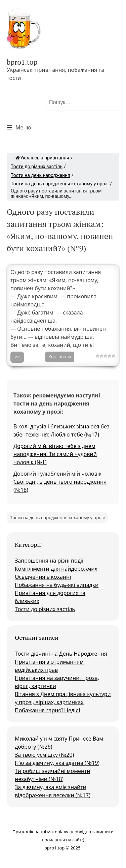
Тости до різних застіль (37, 167)
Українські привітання (42, 158)
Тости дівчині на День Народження (61, 654)
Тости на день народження (40, 175)
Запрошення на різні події (49, 561)
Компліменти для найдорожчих (56, 569)
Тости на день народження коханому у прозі (60, 184)
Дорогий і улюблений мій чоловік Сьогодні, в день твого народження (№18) (60, 482)
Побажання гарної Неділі (47, 710)
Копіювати (60, 357)
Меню (23, 127)
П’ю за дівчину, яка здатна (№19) (57, 763)
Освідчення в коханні (43, 577)
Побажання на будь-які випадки (57, 585)
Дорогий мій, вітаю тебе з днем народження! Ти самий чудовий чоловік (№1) (55, 454)
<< (17, 357)
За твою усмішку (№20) (44, 755)
